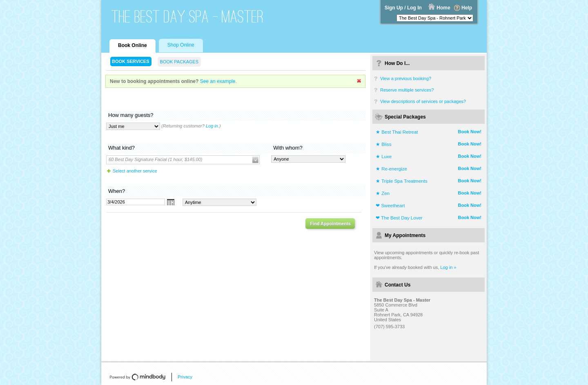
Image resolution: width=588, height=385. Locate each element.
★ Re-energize (391, 169)
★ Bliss (383, 144)
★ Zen (383, 193)
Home (443, 8)
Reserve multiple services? (407, 90)
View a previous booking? (406, 78)
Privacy (185, 377)
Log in (212, 126)
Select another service (135, 171)
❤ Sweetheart (390, 206)
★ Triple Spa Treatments (402, 181)
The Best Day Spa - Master (188, 17)
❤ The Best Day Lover (399, 218)
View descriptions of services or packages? (423, 101)
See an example (218, 81)
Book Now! (470, 132)
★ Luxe (384, 157)
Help (467, 8)
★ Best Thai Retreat (397, 132)
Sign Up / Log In (403, 8)
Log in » (448, 267)
